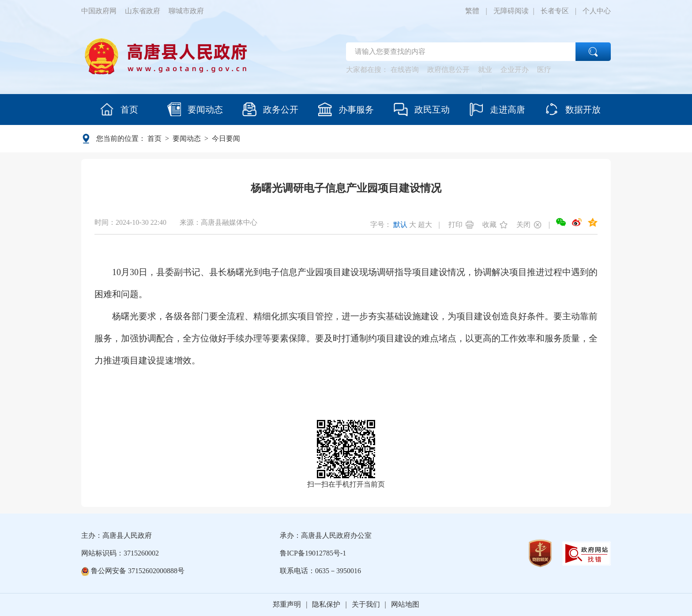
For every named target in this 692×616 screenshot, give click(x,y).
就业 (485, 70)
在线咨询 (405, 70)
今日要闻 (226, 138)
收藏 (489, 225)
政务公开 (270, 109)
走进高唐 (497, 109)
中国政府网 (99, 11)
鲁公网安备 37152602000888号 (133, 571)
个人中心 (597, 11)
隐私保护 (326, 604)
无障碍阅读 (511, 11)
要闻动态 (195, 109)
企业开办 (515, 70)
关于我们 (366, 604)
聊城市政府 (186, 11)
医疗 (544, 70)
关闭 (523, 225)
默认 (400, 225)
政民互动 (422, 109)
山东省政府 (143, 11)
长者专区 (555, 11)
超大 (425, 225)
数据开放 (573, 109)
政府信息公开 (448, 70)
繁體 (472, 11)
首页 (119, 109)
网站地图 (405, 604)
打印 (455, 225)
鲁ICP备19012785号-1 (313, 553)
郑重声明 (287, 604)
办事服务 (346, 109)
